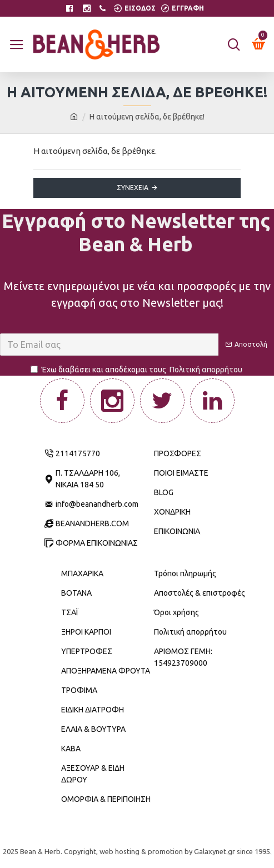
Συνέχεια (133, 188)
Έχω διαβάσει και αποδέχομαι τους (137, 370)
